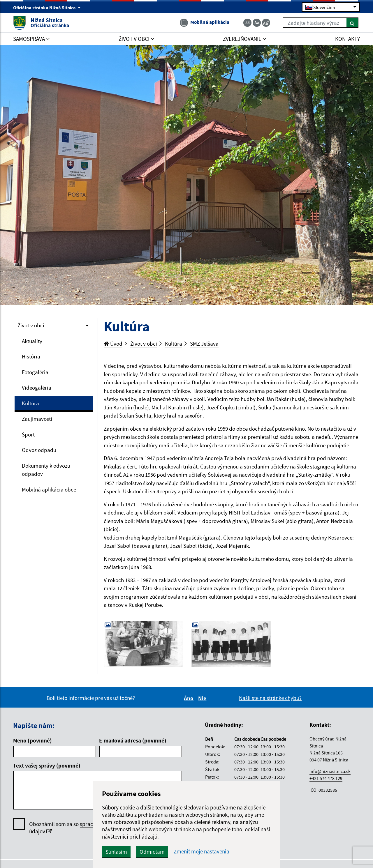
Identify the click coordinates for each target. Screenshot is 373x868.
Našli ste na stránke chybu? (270, 698)
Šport (28, 434)
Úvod (113, 344)
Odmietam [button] (152, 852)
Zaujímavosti (37, 419)
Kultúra (30, 403)
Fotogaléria (35, 372)
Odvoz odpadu (39, 450)
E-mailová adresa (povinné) (133, 740)
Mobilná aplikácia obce (49, 489)
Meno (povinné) (32, 740)
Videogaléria (37, 388)
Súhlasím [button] (116, 852)
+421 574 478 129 (326, 778)
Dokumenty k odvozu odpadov (46, 470)
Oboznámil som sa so (82, 828)
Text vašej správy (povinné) (47, 766)
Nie (203, 698)
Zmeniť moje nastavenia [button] (202, 852)
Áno (190, 698)
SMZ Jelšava (204, 344)
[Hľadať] (352, 23)
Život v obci (31, 325)
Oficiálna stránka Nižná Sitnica (47, 8)
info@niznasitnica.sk (330, 771)
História (31, 356)
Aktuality (32, 341)
